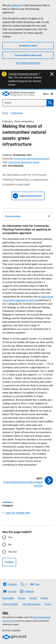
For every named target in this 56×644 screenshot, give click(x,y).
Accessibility (8, 598)
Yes (10, 537)
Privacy (48, 604)
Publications (17, 113)
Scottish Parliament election (23, 74)
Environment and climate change (24, 162)
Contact (33, 598)
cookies (15, 5)
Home (5, 113)
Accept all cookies (28, 46)
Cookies (45, 598)
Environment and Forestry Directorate (32, 159)
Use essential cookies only (28, 55)
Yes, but (12, 552)
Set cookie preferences (28, 63)
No (10, 545)
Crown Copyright (10, 604)
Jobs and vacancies (31, 604)
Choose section (28, 216)
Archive (22, 598)
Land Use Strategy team (18, 513)
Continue (9, 562)
